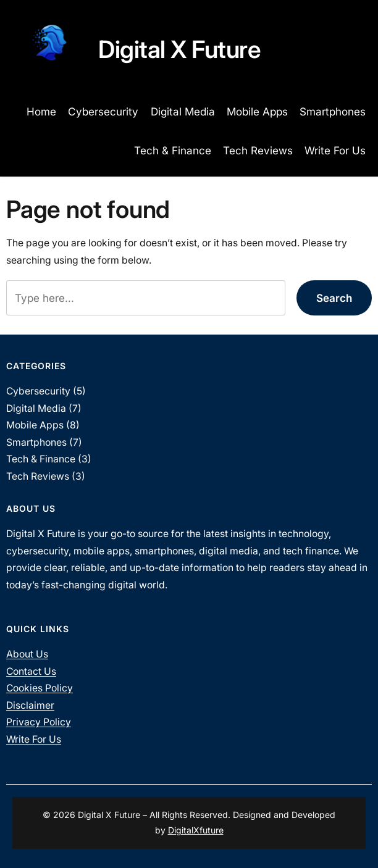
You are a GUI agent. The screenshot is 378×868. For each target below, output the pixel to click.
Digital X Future (179, 49)
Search (334, 298)
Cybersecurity (38, 391)
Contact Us (31, 671)
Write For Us (34, 739)
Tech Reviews (38, 476)
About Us (27, 654)
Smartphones (36, 442)
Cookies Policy (40, 688)
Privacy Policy (39, 722)
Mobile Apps (35, 425)
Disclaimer (30, 705)
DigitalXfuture (196, 830)
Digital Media (36, 408)
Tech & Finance (41, 459)
